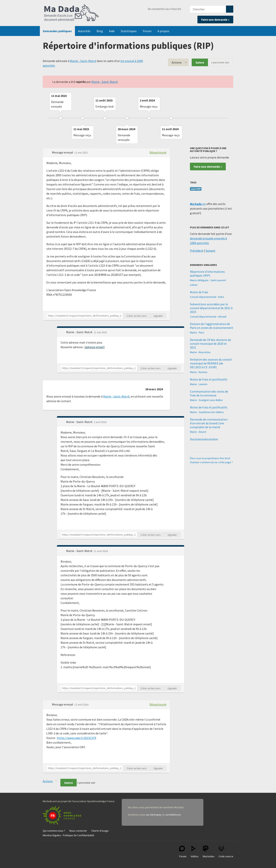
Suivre (200, 62)
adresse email (94, 347)
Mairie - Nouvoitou (200, 352)
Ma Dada (71, 13)
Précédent (197, 251)
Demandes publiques (57, 31)
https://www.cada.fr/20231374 (76, 738)
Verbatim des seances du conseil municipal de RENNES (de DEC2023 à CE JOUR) (211, 363)
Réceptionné (158, 152)
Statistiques (129, 31)
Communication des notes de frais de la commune (209, 393)
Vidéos (195, 852)
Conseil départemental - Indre (207, 297)
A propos (163, 31)
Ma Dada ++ (198, 204)
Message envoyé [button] (63, 152)
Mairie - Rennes (199, 372)
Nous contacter (78, 831)
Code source (226, 852)
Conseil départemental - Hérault (208, 317)
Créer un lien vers (137, 316)
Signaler (158, 316)
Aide (112, 31)
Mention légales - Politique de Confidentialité (68, 835)
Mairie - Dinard (198, 432)
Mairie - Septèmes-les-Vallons (207, 412)
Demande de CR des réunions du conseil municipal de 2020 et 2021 (210, 344)
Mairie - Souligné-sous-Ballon (206, 400)
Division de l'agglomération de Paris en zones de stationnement (212, 326)
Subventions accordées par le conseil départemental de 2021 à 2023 (211, 308)
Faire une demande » (215, 20)
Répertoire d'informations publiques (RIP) (207, 274)
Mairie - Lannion (199, 384)
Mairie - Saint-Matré (83, 61)
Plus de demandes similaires (204, 439)
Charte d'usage (100, 831)
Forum (147, 31)
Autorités (84, 31)
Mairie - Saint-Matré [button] (80, 332)
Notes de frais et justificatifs (209, 379)
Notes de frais (199, 292)
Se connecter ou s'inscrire (164, 9)
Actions (177, 62)
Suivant (211, 251)
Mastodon (209, 852)
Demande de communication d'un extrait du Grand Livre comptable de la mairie (209, 423)
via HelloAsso (173, 815)
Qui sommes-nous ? (54, 831)
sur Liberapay (154, 815)
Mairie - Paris (197, 332)
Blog (100, 31)
